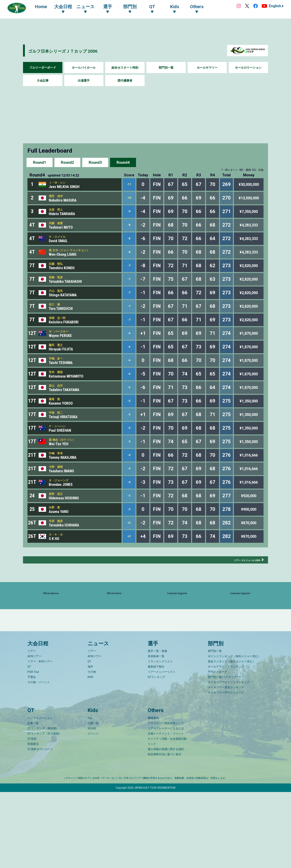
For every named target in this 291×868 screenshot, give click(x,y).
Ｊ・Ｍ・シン (60, 183)
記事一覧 (33, 799)
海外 (90, 743)
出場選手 (84, 81)
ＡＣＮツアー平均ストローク (226, 769)
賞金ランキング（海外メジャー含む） (232, 738)
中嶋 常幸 (58, 493)
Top (90, 794)
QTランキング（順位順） (43, 804)
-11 (129, 185)
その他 (92, 748)
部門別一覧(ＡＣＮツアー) (224, 753)
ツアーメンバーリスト (162, 748)
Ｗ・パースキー (62, 354)
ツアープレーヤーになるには (166, 804)
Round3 (95, 162)
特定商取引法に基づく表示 (164, 830)
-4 (129, 495)
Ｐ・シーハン (60, 462)
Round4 (123, 162)
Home (45, 7)
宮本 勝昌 (58, 400)
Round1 (40, 162)
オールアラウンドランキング (226, 743)
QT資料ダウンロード (40, 825)
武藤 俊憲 (58, 230)
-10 (129, 201)
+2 (129, 573)
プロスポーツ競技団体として (166, 799)
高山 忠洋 (58, 416)
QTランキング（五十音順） (45, 810)
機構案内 (153, 794)
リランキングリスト (160, 738)
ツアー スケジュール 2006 (241, 613)
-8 (129, 232)
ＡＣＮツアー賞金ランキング (226, 764)
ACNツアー (34, 732)
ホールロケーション (248, 68)
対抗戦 (92, 804)
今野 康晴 (58, 509)
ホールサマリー (207, 68)
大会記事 (43, 81)
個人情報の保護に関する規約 (166, 825)
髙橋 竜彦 (58, 292)
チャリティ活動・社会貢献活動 (167, 815)
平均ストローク (218, 748)
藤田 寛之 (58, 369)
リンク (152, 820)
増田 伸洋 (58, 199)
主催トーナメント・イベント (166, 810)
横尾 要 (56, 431)
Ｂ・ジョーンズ (62, 524)
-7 (129, 278)
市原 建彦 (58, 571)
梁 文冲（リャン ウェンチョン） (76, 261)
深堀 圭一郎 (60, 338)
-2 (129, 557)
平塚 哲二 (58, 447)
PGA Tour (33, 748)
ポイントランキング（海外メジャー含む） (234, 732)
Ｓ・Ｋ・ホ (58, 586)
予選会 (32, 753)
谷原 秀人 (58, 214)
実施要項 (33, 820)
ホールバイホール (84, 68)
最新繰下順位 (156, 743)
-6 (129, 356)
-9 (129, 216)
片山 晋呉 (58, 307)
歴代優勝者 (125, 81)
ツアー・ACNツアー (40, 738)
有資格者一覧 (156, 732)
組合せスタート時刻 (125, 68)
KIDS (90, 753)
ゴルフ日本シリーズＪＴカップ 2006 (81, 50)
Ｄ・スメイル (60, 245)
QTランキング (156, 753)
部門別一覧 (166, 68)
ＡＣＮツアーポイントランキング (229, 758)
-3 (129, 542)
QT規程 (32, 815)
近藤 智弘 (58, 276)
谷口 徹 (56, 323)
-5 (129, 433)
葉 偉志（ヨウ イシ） (66, 478)
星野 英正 (58, 540)
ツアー (32, 727)
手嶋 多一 (58, 385)
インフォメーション (40, 794)
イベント (93, 810)
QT (29, 743)
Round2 (67, 162)
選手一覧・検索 (157, 727)
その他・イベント (39, 758)
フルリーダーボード (43, 68)
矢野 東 (56, 555)
